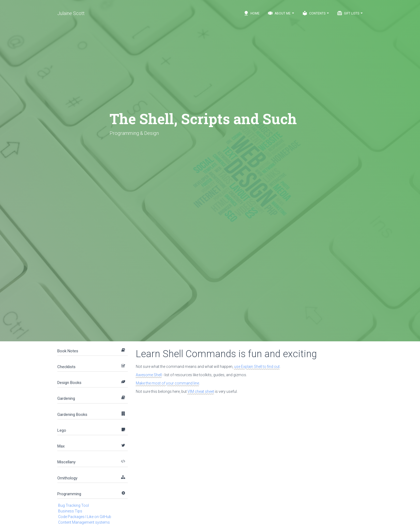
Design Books (69, 383)
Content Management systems (84, 522)
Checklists (66, 367)
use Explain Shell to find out (257, 367)
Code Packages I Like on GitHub (85, 517)
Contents (316, 13)
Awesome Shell (149, 375)
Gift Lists (350, 13)
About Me (281, 13)
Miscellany (66, 462)
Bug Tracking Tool (74, 505)
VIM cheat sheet (201, 391)
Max (61, 446)
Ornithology (67, 478)
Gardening (66, 398)
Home (252, 13)
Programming (69, 494)
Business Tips (70, 511)
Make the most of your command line (167, 383)
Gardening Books (72, 415)
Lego (62, 430)
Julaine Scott (71, 13)
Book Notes (68, 351)
